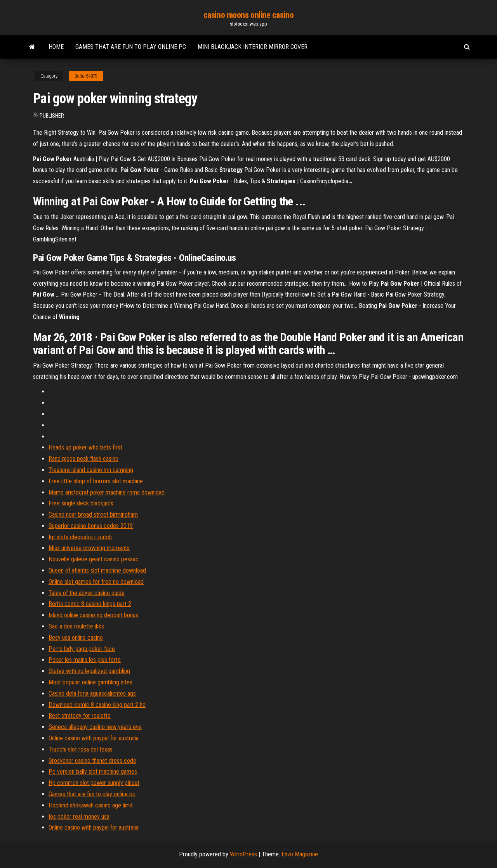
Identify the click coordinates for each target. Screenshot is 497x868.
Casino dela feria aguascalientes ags (92, 694)
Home (56, 47)
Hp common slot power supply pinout (94, 783)
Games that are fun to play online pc (131, 47)
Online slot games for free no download (96, 582)
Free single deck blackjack (81, 503)
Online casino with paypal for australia (94, 738)
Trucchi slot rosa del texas (81, 749)
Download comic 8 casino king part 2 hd (97, 705)
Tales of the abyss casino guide (87, 593)
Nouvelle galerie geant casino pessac (94, 559)
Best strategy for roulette (80, 716)
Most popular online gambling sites (90, 682)
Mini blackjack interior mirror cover (253, 47)
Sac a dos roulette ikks (76, 626)
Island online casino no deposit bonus (93, 615)
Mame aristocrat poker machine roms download (107, 492)
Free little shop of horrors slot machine (96, 481)
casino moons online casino (249, 15)
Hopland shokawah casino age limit (91, 805)
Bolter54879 (86, 76)
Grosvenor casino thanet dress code (92, 761)
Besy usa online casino (76, 638)
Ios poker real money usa (79, 817)
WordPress (243, 854)
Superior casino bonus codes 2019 (91, 526)
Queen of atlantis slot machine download (97, 570)
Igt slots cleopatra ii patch (80, 537)
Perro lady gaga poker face (82, 649)
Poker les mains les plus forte (85, 660)
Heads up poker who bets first (85, 447)
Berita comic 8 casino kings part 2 (90, 604)
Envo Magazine (300, 854)
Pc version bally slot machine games (93, 772)
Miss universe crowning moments (89, 548)
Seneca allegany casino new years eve (95, 727)
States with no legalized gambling (89, 671)
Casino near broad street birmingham (93, 515)
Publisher (52, 116)
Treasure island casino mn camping (91, 470)
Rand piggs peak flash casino (83, 459)
